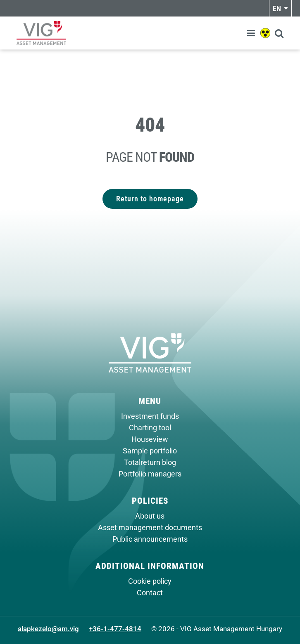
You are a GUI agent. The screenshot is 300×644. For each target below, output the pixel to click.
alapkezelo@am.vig (48, 629)
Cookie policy (150, 581)
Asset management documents (150, 528)
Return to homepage (150, 199)
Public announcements (150, 539)
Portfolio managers (150, 474)
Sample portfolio (150, 451)
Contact (150, 593)
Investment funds (150, 416)
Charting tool (150, 428)
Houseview (150, 439)
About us (150, 516)
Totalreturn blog (150, 462)
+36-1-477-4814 (115, 629)
